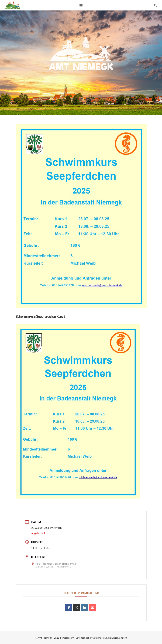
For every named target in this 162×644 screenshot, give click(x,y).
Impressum (68, 638)
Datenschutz (82, 638)
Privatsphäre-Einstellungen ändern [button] (108, 638)
